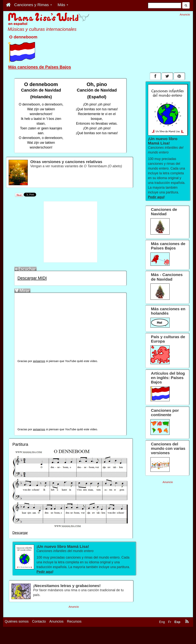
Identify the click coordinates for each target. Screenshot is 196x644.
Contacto (39, 621)
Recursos (74, 621)
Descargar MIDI (32, 278)
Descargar (20, 533)
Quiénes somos (17, 621)
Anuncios (56, 621)
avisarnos (39, 361)
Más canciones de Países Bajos (40, 67)
